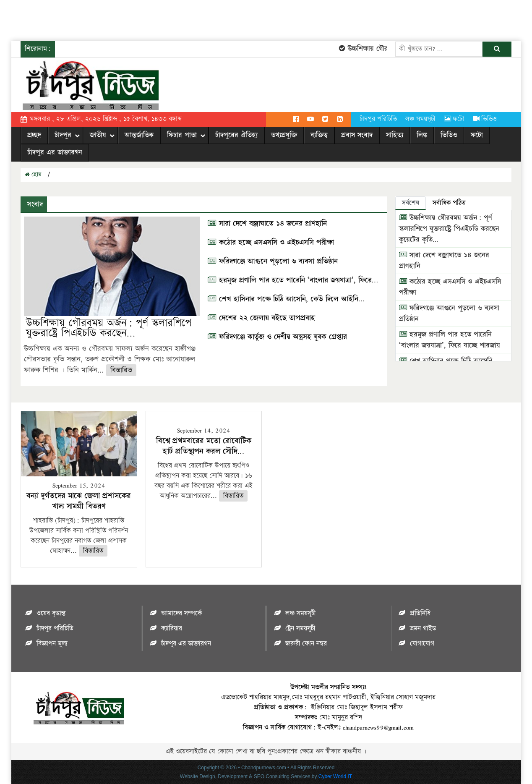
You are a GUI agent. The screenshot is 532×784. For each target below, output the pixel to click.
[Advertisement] (153, 19)
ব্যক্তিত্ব (319, 135)
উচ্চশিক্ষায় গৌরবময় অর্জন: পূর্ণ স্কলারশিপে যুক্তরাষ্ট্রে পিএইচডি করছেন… (109, 328)
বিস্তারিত (121, 370)
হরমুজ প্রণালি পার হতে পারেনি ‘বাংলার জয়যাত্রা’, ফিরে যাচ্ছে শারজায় (450, 340)
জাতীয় (98, 135)
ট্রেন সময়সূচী (300, 629)
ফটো (454, 119)
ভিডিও (485, 119)
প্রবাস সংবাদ (357, 135)
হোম (33, 175)
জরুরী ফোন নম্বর (306, 644)
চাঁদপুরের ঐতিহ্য (236, 135)
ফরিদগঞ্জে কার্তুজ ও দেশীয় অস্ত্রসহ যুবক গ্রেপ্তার (277, 337)
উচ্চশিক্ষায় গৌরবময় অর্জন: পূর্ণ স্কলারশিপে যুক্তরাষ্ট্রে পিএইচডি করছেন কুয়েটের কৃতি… (449, 229)
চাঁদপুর (63, 135)
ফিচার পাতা (182, 135)
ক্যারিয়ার (172, 629)
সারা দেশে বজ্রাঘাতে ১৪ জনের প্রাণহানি (267, 224)
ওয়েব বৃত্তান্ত (51, 613)
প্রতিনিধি (420, 613)
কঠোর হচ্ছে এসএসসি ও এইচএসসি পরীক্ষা (271, 243)
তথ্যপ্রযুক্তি (284, 135)
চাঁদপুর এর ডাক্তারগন (55, 152)
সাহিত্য (395, 135)
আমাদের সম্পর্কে (181, 613)
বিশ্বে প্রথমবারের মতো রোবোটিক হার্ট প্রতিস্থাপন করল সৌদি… (204, 446)
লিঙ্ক (422, 135)
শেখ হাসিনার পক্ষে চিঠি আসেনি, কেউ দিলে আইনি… (286, 299)
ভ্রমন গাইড (423, 629)
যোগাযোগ (422, 644)
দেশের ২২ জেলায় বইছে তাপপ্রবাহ (261, 318)
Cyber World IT (335, 776)
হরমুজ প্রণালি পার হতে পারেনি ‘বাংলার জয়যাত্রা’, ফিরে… (293, 280)
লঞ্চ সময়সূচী (420, 119)
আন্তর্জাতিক (139, 135)
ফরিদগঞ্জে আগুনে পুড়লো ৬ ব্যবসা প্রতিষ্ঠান (273, 261)
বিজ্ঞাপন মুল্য (52, 644)
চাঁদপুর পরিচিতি (378, 119)
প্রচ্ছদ (34, 135)
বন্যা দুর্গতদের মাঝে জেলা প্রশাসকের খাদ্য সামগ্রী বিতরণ (79, 501)
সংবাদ (34, 204)
